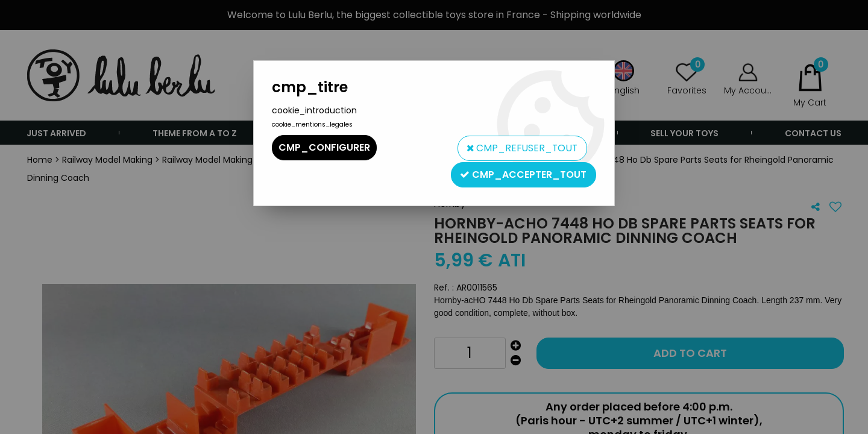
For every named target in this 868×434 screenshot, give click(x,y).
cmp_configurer (324, 147)
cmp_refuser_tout (520, 147)
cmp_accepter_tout (523, 173)
